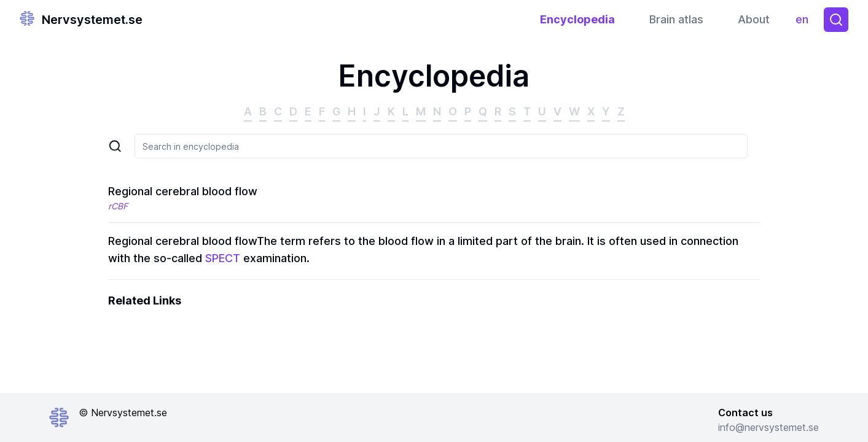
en (805, 22)
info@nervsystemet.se (768, 427)
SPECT (223, 258)
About (754, 19)
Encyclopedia (577, 19)
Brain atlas (676, 19)
